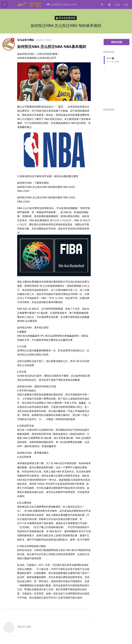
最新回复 (109, 110)
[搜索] (102, 4)
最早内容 (109, 52)
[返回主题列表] (4, 4)
